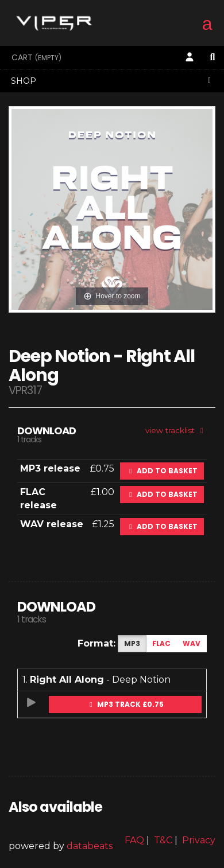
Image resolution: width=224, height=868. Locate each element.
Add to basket (162, 471)
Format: (96, 643)
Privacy (199, 840)
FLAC (161, 643)
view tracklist (176, 430)
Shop (113, 81)
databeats (90, 846)
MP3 (132, 643)
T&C (163, 840)
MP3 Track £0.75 (125, 704)
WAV (192, 643)
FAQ (134, 840)
